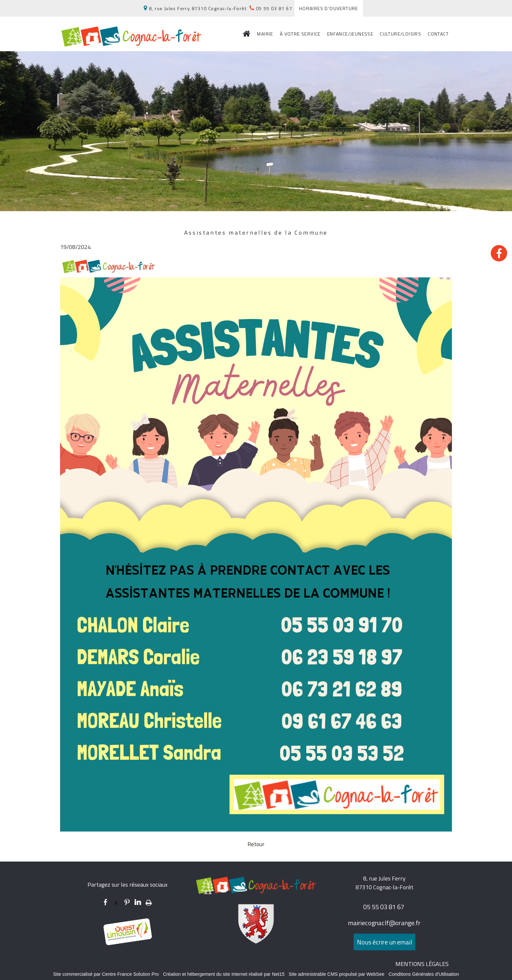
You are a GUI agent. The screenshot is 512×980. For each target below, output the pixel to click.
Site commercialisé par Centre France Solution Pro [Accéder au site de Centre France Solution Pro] (106, 974)
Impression (149, 901)
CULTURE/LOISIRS (400, 34)
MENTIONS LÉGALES (422, 964)
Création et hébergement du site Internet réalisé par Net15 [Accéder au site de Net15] (224, 974)
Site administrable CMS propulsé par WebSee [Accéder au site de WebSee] (336, 974)
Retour (256, 844)
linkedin (138, 902)
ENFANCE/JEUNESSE (350, 34)
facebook (105, 902)
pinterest (127, 902)
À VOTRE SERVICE (300, 34)
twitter (116, 902)
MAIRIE (265, 34)
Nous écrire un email (384, 942)
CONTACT (438, 34)
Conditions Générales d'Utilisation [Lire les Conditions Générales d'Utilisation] (424, 974)
